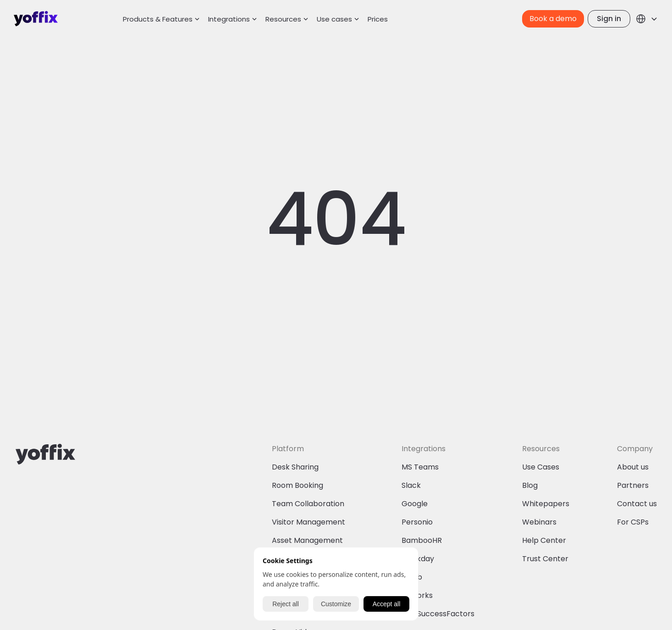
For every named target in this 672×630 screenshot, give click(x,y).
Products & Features (158, 19)
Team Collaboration (308, 504)
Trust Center (545, 559)
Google (415, 504)
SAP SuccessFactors (438, 614)
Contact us (637, 504)
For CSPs (633, 522)
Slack (411, 485)
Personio (417, 522)
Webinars (539, 522)
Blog (530, 485)
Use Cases (541, 467)
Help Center (544, 540)
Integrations (229, 19)
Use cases (334, 19)
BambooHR (422, 540)
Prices (378, 19)
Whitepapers (546, 504)
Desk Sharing (295, 467)
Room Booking (297, 485)
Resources (283, 19)
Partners (633, 485)
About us (633, 467)
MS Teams (420, 467)
